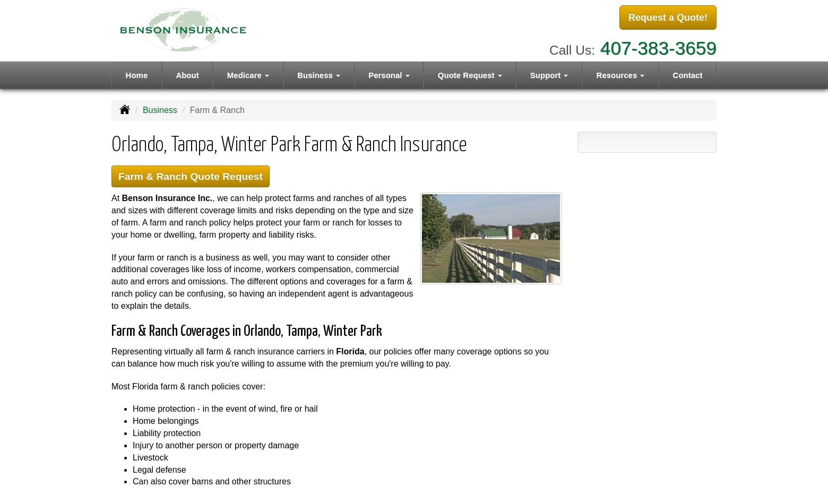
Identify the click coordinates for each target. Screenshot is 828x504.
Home (137, 75)
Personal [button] (389, 75)
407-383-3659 (658, 48)
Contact (688, 75)
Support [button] (549, 75)
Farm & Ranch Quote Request (191, 176)
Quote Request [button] (470, 75)
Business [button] (319, 75)
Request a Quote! (668, 18)
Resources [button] (621, 75)
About (187, 75)
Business (160, 110)
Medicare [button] (248, 75)
